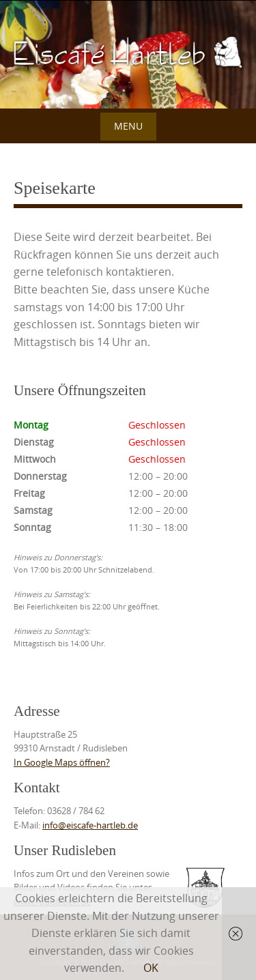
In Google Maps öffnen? (62, 762)
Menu (128, 126)
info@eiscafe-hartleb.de (90, 825)
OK (151, 968)
